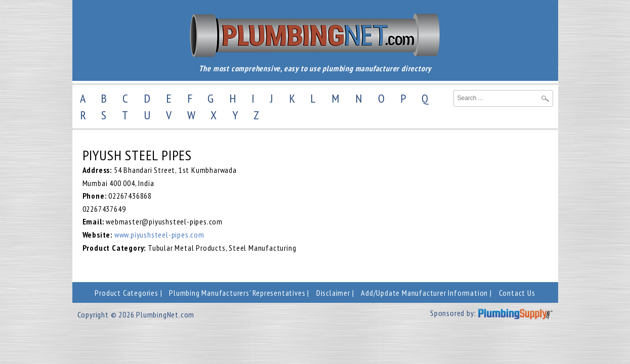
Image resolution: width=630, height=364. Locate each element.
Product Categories (126, 293)
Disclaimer (333, 293)
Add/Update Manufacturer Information (424, 293)
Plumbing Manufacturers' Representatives (237, 293)
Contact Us (517, 293)
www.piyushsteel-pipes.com (159, 235)
